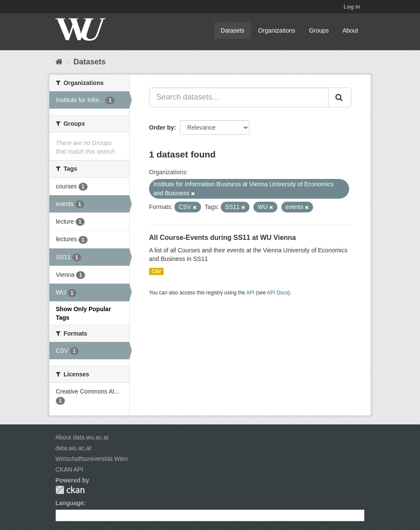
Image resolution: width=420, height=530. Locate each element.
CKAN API (69, 469)
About (350, 30)
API (250, 293)
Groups (319, 30)
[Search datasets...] (239, 97)
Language (70, 503)
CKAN (70, 490)
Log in (352, 7)
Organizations (277, 30)
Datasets (233, 30)
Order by (161, 127)
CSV (156, 271)
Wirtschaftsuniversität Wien (92, 459)
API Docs (278, 293)
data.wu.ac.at (73, 448)
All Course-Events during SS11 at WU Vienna (222, 238)
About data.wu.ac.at (82, 437)
